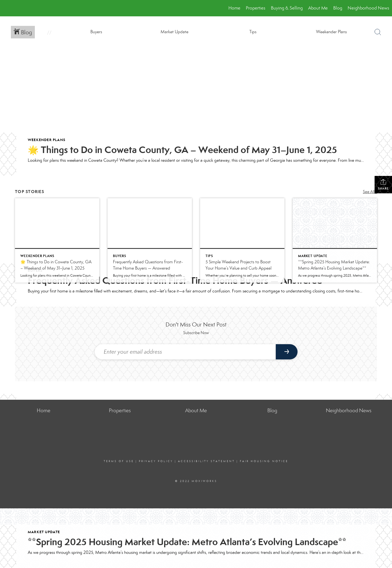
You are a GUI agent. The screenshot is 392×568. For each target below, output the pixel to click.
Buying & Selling (287, 8)
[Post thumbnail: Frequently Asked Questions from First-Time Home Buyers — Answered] (150, 240)
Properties (256, 8)
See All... (370, 192)
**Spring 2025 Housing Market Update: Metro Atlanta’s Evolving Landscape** (187, 542)
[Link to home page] (7, 8)
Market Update (44, 532)
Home (234, 8)
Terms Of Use (119, 461)
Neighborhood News (368, 8)
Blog (338, 8)
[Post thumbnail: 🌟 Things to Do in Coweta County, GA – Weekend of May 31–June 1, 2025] (57, 240)
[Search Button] (378, 32)
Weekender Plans (47, 140)
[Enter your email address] (185, 352)
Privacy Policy (156, 461)
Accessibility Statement (206, 461)
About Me (318, 8)
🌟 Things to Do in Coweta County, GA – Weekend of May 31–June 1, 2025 (182, 150)
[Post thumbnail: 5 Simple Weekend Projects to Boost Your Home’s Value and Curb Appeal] (242, 240)
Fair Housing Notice (264, 461)
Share (383, 184)
